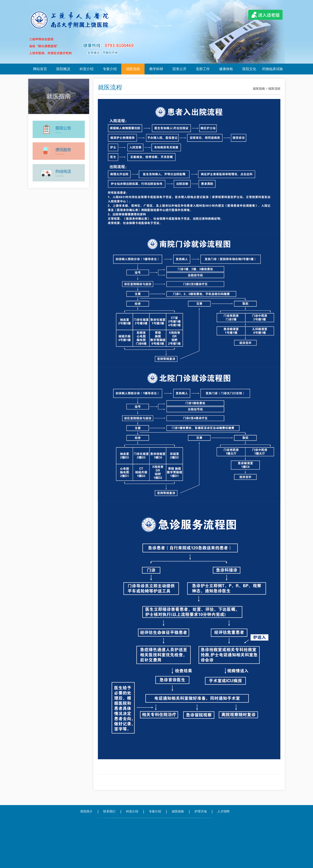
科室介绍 (87, 69)
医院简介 (87, 811)
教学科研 (156, 69)
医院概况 (63, 69)
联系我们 (109, 811)
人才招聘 (223, 811)
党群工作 (203, 69)
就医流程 (274, 89)
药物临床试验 (273, 69)
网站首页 (40, 69)
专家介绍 (110, 69)
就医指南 (133, 69)
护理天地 (201, 811)
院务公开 (180, 69)
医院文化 (249, 69)
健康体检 (226, 69)
